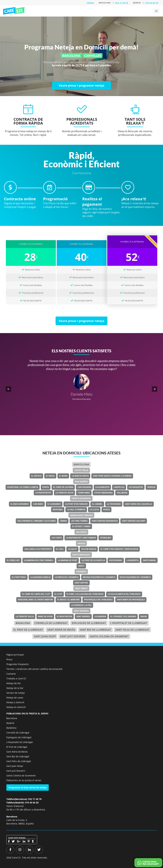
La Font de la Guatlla (93, 560)
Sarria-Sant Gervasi (81, 515)
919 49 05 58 (152, 3)
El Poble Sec (13, 560)
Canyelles (119, 487)
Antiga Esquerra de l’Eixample (99, 577)
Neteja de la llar (15, 688)
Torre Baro (84, 493)
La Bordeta (133, 560)
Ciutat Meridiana (103, 493)
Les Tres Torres (79, 521)
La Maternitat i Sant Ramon (81, 538)
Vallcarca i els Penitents (38, 549)
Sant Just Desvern (73, 636)
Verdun (151, 487)
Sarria (63, 521)
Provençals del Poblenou (98, 600)
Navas (144, 616)
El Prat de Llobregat (17, 747)
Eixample (81, 572)
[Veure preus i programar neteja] (81, 85)
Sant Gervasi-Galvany (134, 521)
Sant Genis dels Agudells (139, 504)
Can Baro (38, 504)
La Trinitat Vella (25, 616)
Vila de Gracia (89, 549)
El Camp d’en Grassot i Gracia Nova (119, 549)
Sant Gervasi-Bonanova (105, 521)
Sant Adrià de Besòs (61, 630)
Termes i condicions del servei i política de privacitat (34, 669)
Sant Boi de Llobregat (95, 630)
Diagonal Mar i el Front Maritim (35, 600)
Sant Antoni (81, 583)
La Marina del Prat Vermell (39, 560)
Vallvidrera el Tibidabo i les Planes (37, 521)
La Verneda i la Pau (81, 605)
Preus (9, 659)
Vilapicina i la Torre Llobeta (23, 487)
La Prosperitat (43, 493)
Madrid (10, 723)
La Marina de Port (67, 560)
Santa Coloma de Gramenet (109, 636)
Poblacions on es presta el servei (24, 780)
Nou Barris (81, 481)
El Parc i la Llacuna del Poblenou (85, 594)
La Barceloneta (80, 476)
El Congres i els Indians (123, 616)
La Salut (72, 549)
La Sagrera (100, 616)
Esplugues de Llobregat (89, 623)
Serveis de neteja (16, 693)
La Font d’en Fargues (76, 504)
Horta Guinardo (81, 498)
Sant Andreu (81, 611)
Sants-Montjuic (81, 555)
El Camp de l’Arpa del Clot (36, 594)
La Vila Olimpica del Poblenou (124, 594)
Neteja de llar (14, 683)
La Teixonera (114, 504)
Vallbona (122, 493)
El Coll (60, 549)
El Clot (58, 594)
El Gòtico (36, 476)
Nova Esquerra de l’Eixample (135, 577)
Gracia (81, 543)
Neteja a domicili (15, 702)
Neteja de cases (15, 698)
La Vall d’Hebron (76, 510)
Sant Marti (81, 588)
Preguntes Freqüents (18, 664)
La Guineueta (102, 487)
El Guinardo (54, 504)
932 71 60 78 (122, 3)
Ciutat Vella (81, 470)
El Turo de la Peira (63, 487)
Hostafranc (116, 560)
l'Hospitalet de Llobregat (129, 623)
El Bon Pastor (64, 616)
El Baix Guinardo (20, 504)
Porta (46, 487)
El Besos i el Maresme (68, 600)
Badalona (23, 623)
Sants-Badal (149, 560)
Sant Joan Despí (45, 636)
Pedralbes (106, 538)
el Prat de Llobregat (28, 630)
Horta (106, 510)
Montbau (58, 510)
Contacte (11, 674)
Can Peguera (84, 487)
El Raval (50, 476)
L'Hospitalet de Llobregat (20, 742)
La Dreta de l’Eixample (67, 577)
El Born (63, 476)
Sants (81, 566)
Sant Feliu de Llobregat (132, 630)
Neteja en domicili (16, 707)
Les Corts (81, 532)
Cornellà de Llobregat (51, 623)
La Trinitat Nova (64, 493)
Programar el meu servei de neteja (28, 787)
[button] (8, 389)
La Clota (94, 510)
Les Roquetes (136, 487)
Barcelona (81, 464)
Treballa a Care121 (16, 678)
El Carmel (97, 504)
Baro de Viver (45, 616)
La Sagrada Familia (40, 577)
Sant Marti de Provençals (131, 600)
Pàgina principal (15, 655)
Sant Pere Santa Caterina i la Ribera (112, 476)
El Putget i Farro (81, 526)
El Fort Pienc (19, 577)
